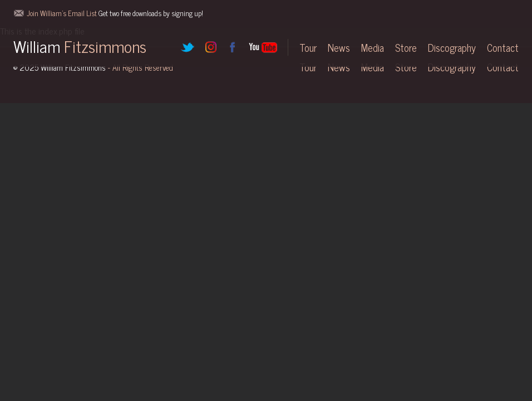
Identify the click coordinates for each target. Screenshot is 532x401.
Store (406, 47)
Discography (452, 47)
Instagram (210, 47)
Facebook (232, 47)
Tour (308, 47)
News (339, 47)
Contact (503, 47)
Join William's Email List (115, 13)
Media (373, 47)
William (80, 46)
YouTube (263, 47)
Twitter (188, 47)
